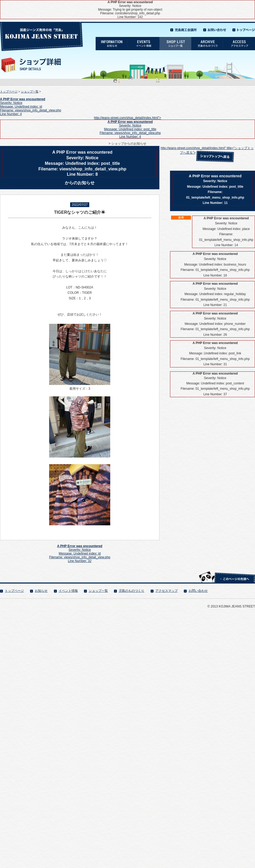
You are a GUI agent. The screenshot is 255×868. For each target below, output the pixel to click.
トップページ (9, 91)
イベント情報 (68, 591)
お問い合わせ (198, 591)
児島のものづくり (131, 591)
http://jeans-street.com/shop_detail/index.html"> (127, 127)
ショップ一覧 (30, 91)
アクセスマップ (167, 591)
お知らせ (41, 591)
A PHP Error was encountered (23, 99)
